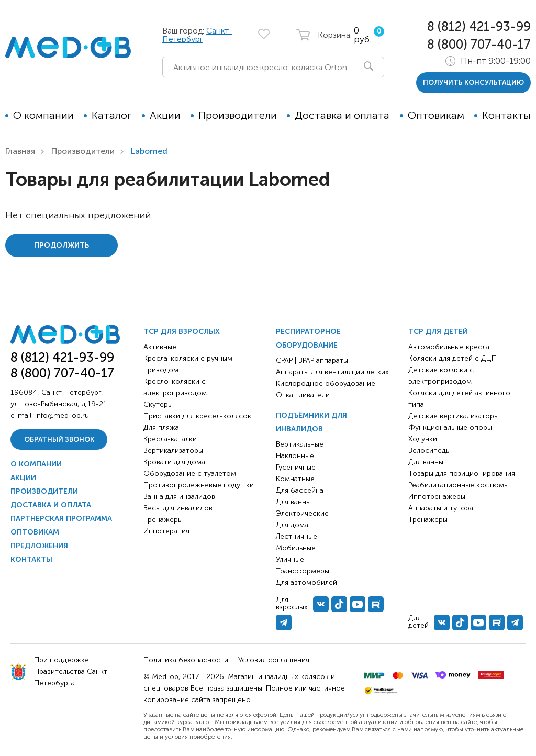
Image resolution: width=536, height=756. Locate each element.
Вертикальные (300, 444)
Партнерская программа (61, 519)
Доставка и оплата (342, 115)
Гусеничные (296, 467)
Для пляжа (161, 427)
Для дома (292, 525)
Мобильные (296, 548)
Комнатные (295, 479)
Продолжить (62, 245)
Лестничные (297, 536)
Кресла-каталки (170, 439)
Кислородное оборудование (326, 383)
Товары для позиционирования (462, 474)
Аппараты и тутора (441, 508)
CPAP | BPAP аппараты (312, 360)
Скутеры (158, 404)
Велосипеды (429, 451)
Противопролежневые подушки (199, 485)
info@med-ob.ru (62, 415)
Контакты (506, 115)
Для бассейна (300, 490)
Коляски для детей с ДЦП (453, 358)
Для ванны (293, 502)
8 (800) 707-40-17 (479, 44)
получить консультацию (473, 82)
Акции (165, 115)
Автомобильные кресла (449, 347)
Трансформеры (303, 571)
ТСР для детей (438, 332)
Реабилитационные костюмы (459, 485)
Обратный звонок (59, 440)
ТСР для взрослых (182, 332)
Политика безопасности (186, 660)
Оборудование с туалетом (190, 474)
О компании (43, 115)
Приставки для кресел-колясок (197, 416)
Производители (238, 115)
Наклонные (295, 456)
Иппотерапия (166, 531)
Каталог (111, 115)
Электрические (302, 513)
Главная (20, 151)
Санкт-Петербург (197, 35)
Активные (160, 347)
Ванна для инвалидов (179, 497)
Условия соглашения (274, 660)
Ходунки (423, 439)
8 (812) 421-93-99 (479, 26)
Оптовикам (436, 115)
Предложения (39, 546)
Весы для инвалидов (178, 508)
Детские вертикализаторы (454, 416)
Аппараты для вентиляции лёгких (332, 372)
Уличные (290, 559)
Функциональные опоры (450, 427)
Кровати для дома (174, 462)
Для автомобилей (306, 582)
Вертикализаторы (173, 451)
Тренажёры (163, 520)
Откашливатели (303, 395)
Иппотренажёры (437, 497)
